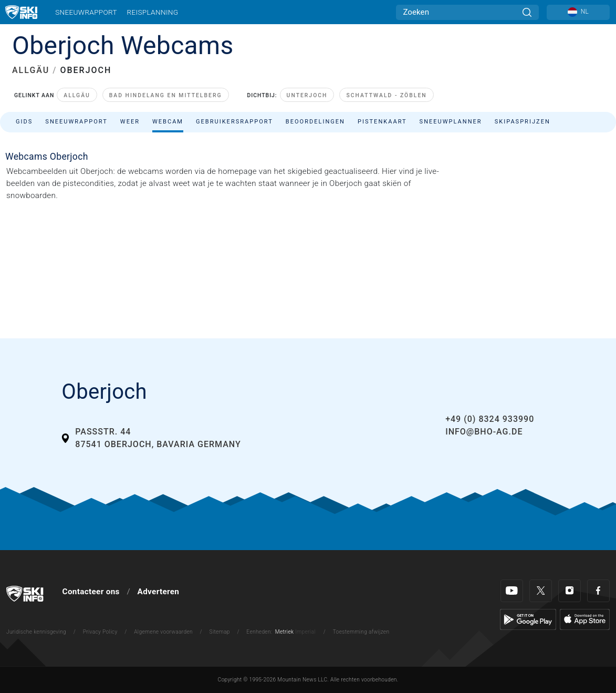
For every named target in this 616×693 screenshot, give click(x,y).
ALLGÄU (31, 70)
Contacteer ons (91, 592)
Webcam (168, 122)
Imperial (305, 632)
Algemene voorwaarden (163, 632)
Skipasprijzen (523, 122)
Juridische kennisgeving (36, 632)
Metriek (285, 632)
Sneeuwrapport (86, 12)
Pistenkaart (382, 122)
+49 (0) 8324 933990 (490, 419)
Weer (130, 122)
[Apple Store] (585, 619)
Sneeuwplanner (451, 122)
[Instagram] (570, 591)
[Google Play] (528, 619)
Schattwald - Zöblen (386, 95)
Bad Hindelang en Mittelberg (166, 95)
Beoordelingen (315, 122)
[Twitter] (541, 591)
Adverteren (159, 592)
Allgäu (77, 95)
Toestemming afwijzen (361, 632)
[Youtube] (512, 591)
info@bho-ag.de (484, 432)
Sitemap (220, 632)
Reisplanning (153, 12)
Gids (24, 122)
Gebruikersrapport (234, 122)
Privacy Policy (100, 632)
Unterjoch (307, 95)
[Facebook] (598, 591)
